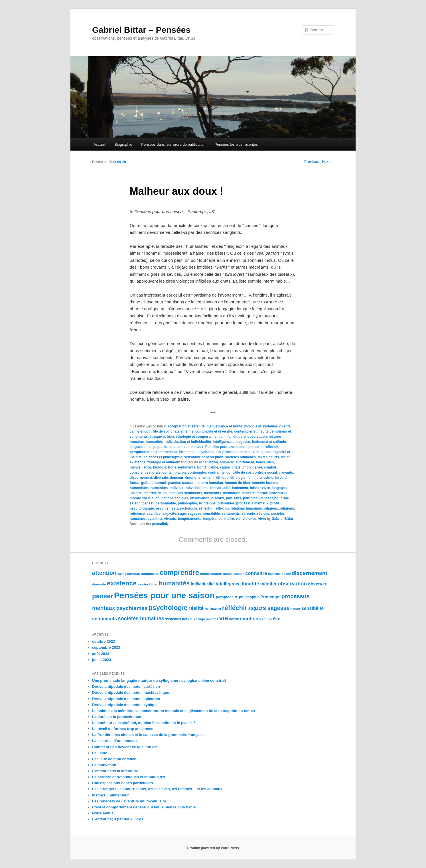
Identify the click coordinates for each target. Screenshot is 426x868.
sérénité (248, 514)
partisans (233, 498)
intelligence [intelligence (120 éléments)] (228, 584)
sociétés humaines (241, 457)
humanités (154, 442)
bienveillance (140, 467)
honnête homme (265, 483)
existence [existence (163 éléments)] (122, 583)
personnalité (166, 503)
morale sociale (142, 498)
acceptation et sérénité (186, 426)
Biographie (123, 144)
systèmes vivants (162, 519)
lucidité (136, 493)
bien (270, 462)
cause (225, 467)
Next (328, 162)
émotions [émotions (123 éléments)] (250, 619)
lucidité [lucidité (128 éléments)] (251, 584)
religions (263, 452)
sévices (263, 514)
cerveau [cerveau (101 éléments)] (133, 574)
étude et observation (250, 437)
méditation (232, 493)
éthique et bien (162, 437)
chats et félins (182, 431)
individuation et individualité (188, 442)
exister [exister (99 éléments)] (143, 584)
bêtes (260, 462)
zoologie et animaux (164, 462)
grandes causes (181, 483)
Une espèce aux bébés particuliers (122, 783)
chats (236, 467)
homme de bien (237, 483)
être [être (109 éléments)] (277, 619)
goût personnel (154, 483)
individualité (220, 488)
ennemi (208, 478)
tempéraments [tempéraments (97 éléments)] (207, 619)
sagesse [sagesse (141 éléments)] (279, 608)
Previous (309, 162)
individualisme (197, 488)
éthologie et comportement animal (203, 437)
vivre (262, 519)
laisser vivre (260, 488)
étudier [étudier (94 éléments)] (267, 619)
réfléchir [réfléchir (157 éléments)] (235, 608)
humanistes (139, 488)
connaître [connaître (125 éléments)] (256, 573)
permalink (160, 524)
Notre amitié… (105, 813)
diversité (161, 478)
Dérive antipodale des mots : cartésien (126, 687)
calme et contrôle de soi (149, 431)
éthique (222, 478)
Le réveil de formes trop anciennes (123, 729)
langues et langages (146, 447)
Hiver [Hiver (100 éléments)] (154, 584)
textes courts (268, 457)
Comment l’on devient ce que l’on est (125, 747)
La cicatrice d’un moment (114, 741)
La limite (100, 753)
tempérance (213, 519)
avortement (245, 462)
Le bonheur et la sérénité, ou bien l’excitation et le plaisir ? (144, 723)
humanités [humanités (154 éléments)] (174, 583)
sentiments (231, 514)
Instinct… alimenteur (110, 795)
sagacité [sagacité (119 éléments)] (257, 608)
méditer (248, 493)
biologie (160, 467)
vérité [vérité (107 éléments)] (234, 619)
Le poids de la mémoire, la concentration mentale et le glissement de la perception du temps (174, 711)
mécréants (213, 493)
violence (249, 519)
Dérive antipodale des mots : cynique (125, 705)
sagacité (169, 514)
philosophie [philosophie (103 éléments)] (249, 597)
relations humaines (246, 508)
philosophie (187, 503)
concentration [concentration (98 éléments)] (211, 574)
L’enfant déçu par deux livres (118, 819)
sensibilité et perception (204, 457)
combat (270, 467)
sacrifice (154, 514)
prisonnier (226, 503)
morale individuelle (272, 493)
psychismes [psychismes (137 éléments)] (132, 608)
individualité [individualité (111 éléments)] (203, 584)
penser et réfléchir (263, 447)
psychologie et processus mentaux (226, 452)
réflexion (222, 508)
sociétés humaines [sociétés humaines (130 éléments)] (141, 618)
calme (213, 467)
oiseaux (197, 447)
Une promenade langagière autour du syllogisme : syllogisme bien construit (159, 681)
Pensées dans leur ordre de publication (173, 144)
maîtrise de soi (156, 493)
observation (200, 498)
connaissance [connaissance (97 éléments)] (234, 574)
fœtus (134, 483)
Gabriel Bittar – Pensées (141, 30)
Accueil (100, 144)
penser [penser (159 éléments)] (103, 596)
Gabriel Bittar (283, 519)
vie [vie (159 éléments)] (224, 618)
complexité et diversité (214, 431)
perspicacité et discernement (153, 452)
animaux (227, 462)
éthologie (238, 478)
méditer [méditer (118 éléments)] (269, 584)
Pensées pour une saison (226, 447)
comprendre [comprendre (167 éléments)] (179, 572)
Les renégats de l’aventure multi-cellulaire (129, 801)
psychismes (166, 508)
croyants (286, 472)
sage (182, 514)
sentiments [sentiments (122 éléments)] (105, 619)
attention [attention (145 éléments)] (104, 573)
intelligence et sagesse (231, 442)
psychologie (187, 508)
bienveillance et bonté (224, 426)
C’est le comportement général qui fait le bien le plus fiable (144, 807)
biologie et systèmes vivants (267, 426)
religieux (271, 508)
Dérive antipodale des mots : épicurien (126, 699)
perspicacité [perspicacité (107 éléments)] (227, 597)
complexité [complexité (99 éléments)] (150, 574)
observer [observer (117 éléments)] (317, 584)
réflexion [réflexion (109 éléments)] (213, 609)
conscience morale (145, 472)
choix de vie (252, 467)
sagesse (194, 514)
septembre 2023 (106, 647)
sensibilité (211, 514)
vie (238, 519)
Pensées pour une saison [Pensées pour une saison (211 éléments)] (165, 595)
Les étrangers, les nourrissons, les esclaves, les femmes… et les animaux (157, 789)
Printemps (187, 452)
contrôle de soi (239, 472)
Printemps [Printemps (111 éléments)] (270, 597)
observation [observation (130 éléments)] (292, 584)
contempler (197, 472)
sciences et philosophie (163, 457)
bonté (202, 467)
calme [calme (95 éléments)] (122, 574)
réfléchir (206, 508)
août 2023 (101, 654)
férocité (281, 478)
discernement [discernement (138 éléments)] (310, 573)
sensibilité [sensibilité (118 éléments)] (313, 608)
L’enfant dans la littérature (115, 771)
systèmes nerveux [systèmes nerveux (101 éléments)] (180, 619)
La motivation (104, 765)
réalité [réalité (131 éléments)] (196, 608)
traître (229, 519)
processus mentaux (252, 503)
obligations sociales (172, 498)
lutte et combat (176, 447)
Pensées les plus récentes (236, 144)
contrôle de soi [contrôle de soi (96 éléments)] (279, 574)
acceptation (209, 462)
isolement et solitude (269, 442)
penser (148, 503)
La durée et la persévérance (116, 717)
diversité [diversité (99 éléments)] (99, 584)
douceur (177, 478)
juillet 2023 (102, 660)
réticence (137, 514)
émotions (193, 478)
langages (279, 488)
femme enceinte (260, 478)
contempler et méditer (252, 431)
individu (176, 488)
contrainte (216, 472)
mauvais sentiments (186, 493)
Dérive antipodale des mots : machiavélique (131, 692)
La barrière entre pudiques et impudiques (129, 777)
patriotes (250, 498)
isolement (240, 488)
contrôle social (265, 472)
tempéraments (190, 519)
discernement (141, 478)
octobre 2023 (104, 641)
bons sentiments (182, 467)
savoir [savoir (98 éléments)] (296, 609)
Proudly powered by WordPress (213, 848)
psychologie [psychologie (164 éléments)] (168, 608)
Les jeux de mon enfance (114, 759)
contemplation (174, 472)
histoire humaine (209, 483)
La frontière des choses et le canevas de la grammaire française (148, 735)
